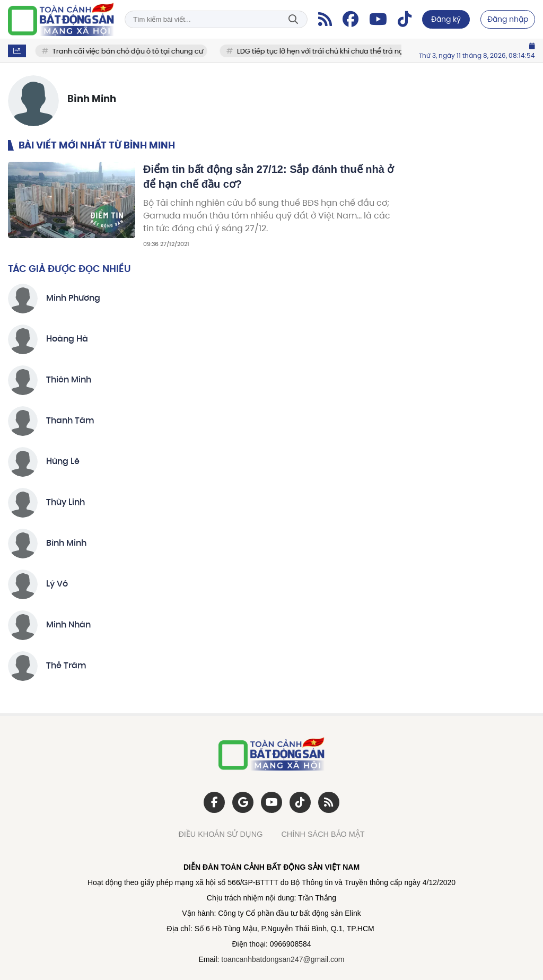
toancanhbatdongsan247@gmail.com (283, 959)
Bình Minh (66, 544)
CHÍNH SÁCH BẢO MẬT (323, 834)
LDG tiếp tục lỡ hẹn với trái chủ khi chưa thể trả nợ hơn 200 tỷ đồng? (357, 51)
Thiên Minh (69, 380)
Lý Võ (57, 584)
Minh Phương (73, 299)
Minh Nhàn (68, 625)
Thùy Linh (65, 503)
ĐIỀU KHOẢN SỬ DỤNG (220, 834)
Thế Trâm (66, 666)
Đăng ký (446, 19)
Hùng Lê (63, 462)
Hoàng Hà (67, 339)
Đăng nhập (508, 19)
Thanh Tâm (70, 421)
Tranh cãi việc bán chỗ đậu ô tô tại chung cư (135, 51)
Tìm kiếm (293, 19)
